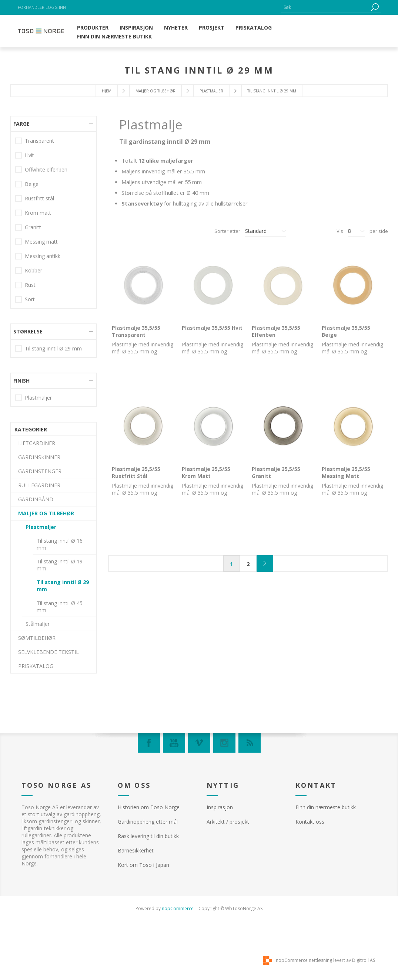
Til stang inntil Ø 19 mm (60, 259)
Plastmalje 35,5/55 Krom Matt (206, 472)
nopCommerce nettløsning (304, 960)
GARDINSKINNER (39, 151)
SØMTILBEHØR (37, 332)
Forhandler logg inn (42, 7)
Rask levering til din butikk (148, 836)
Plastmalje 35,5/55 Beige (346, 331)
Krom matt (38, 479)
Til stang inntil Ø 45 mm (60, 301)
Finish (21, 647)
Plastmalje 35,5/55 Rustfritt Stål (136, 472)
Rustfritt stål (39, 465)
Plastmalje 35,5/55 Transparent (136, 331)
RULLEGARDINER (39, 179)
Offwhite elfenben (46, 436)
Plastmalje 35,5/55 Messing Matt (346, 472)
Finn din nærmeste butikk (326, 807)
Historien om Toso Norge (149, 807)
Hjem (107, 91)
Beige (32, 450)
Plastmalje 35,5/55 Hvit (212, 328)
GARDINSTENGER (40, 165)
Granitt (33, 494)
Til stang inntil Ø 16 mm (60, 238)
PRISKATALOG (36, 360)
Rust (30, 551)
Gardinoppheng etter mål (148, 822)
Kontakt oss (310, 822)
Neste (265, 564)
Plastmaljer (211, 91)
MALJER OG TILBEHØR (155, 91)
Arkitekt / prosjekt (228, 822)
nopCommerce (178, 908)
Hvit (29, 422)
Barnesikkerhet (136, 850)
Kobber (34, 537)
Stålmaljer (38, 318)
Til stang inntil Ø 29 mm (63, 279)
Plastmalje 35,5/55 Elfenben (276, 331)
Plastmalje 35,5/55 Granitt (276, 472)
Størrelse (28, 598)
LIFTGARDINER (37, 137)
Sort (30, 566)
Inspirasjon (220, 807)
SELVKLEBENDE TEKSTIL (49, 346)
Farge (21, 390)
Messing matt (41, 508)
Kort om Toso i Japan (143, 865)
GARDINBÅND (36, 193)
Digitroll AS (364, 960)
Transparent (39, 407)
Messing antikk (43, 523)
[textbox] (325, 7)
